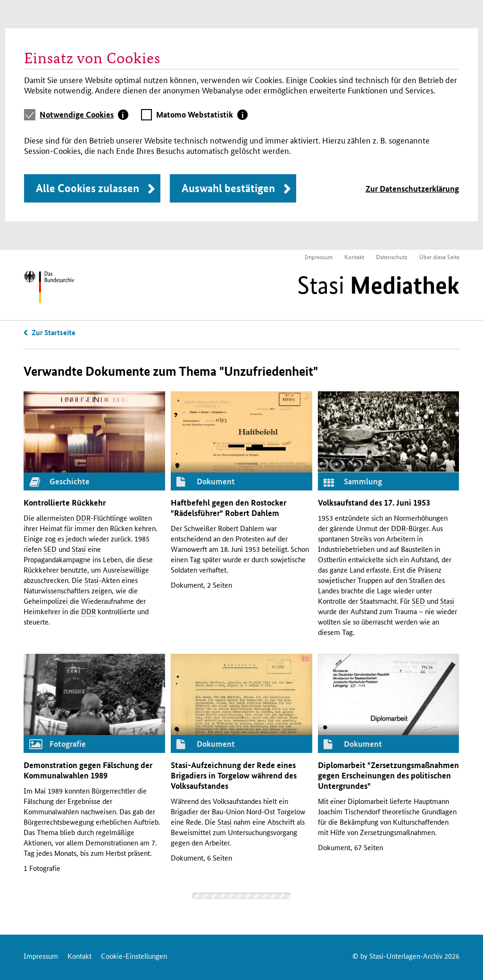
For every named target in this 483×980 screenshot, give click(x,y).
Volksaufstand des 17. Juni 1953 (374, 503)
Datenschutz (392, 257)
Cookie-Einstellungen (134, 956)
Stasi (378, 285)
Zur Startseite (54, 332)
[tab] (84, 115)
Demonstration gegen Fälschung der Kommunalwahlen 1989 (88, 770)
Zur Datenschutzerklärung (412, 189)
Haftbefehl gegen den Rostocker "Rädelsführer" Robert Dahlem (229, 508)
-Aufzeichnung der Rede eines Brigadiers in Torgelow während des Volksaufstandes (234, 775)
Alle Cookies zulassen (87, 188)
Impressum (319, 257)
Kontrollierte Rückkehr (65, 503)
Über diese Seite (439, 257)
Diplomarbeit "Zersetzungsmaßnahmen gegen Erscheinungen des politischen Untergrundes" (388, 775)
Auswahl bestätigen (228, 188)
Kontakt (354, 257)
